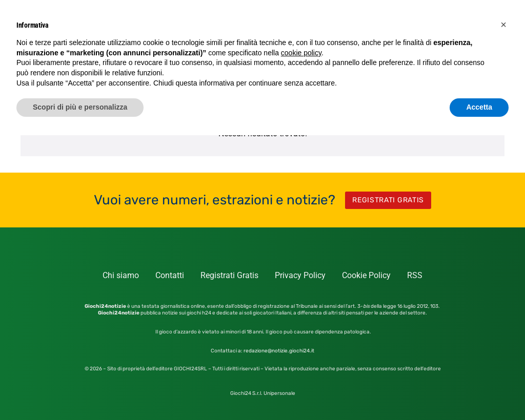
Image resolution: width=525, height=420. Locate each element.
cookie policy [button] (301, 53)
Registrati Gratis (229, 275)
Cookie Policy (366, 275)
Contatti (170, 275)
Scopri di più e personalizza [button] (80, 107)
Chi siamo (121, 275)
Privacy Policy (300, 275)
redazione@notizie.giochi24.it (279, 351)
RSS (415, 275)
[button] (503, 25)
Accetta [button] (479, 107)
